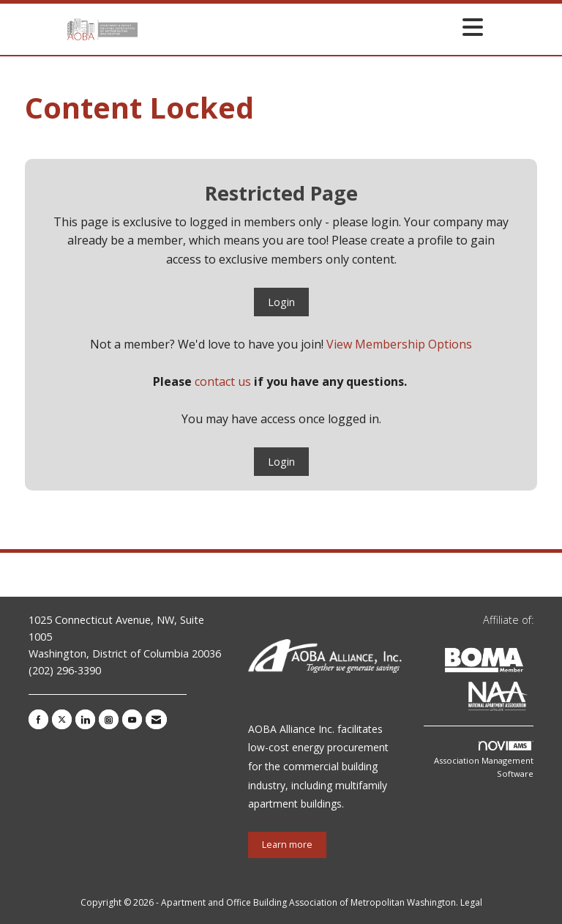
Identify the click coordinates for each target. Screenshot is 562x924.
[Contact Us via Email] (156, 719)
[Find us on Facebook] (38, 719)
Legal (471, 902)
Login (281, 302)
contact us (223, 381)
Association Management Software (484, 760)
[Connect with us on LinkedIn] (85, 719)
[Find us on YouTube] (132, 719)
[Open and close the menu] (315, 27)
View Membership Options (399, 344)
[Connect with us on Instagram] (109, 719)
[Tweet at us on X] (62, 719)
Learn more (287, 845)
